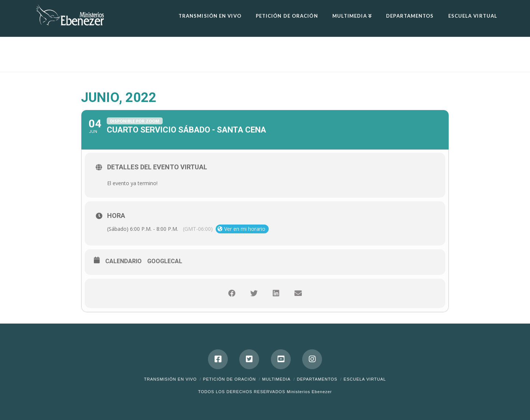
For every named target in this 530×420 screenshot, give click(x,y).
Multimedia (276, 379)
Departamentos (317, 379)
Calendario (123, 261)
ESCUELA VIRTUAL (365, 379)
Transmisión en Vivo (170, 379)
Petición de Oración (230, 379)
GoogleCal (165, 261)
